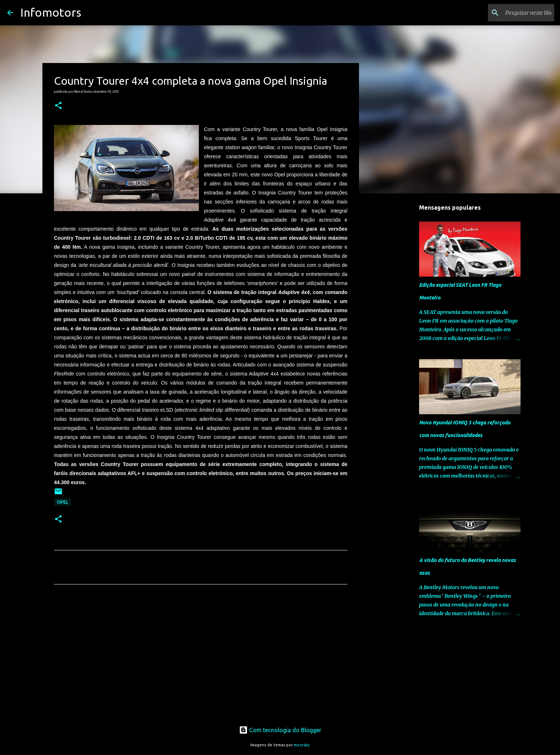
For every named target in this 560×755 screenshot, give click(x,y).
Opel (62, 502)
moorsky (302, 745)
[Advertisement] (201, 658)
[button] (58, 106)
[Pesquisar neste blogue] (516, 13)
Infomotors (51, 12)
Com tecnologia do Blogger (280, 730)
